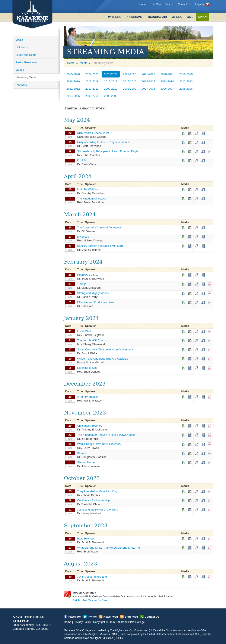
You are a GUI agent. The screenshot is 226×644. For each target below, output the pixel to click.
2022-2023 (130, 74)
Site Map (156, 4)
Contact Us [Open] (152, 617)
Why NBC (115, 17)
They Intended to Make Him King (97, 491)
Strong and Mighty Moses (93, 293)
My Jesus (83, 237)
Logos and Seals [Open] (26, 55)
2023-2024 (111, 74)
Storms (82, 453)
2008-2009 (130, 89)
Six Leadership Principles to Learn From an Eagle (108, 151)
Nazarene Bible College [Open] (130, 622)
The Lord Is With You (90, 340)
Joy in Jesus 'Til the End (92, 577)
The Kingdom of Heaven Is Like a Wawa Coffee (106, 435)
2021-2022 (148, 74)
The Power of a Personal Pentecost (99, 227)
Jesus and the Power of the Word (98, 510)
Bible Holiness (86, 539)
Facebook (75, 617)
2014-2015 (148, 81)
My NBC (177, 17)
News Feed (111, 617)
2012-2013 (186, 81)
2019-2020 (186, 74)
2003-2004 (92, 96)
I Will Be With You (88, 189)
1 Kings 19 (84, 284)
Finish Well (84, 331)
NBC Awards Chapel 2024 (93, 133)
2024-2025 (92, 74)
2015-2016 (130, 81)
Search (169, 4)
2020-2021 (167, 74)
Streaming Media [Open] (26, 77)
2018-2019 (73, 81)
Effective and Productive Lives (96, 302)
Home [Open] (71, 63)
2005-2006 (186, 89)
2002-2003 (111, 96)
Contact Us (184, 4)
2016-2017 (111, 81)
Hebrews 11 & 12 (88, 275)
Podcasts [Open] (21, 85)
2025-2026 (73, 74)
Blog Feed (131, 617)
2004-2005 (73, 96)
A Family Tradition (88, 397)
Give (190, 17)
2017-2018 (92, 81)
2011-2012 (73, 89)
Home (143, 4)
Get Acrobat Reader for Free (90, 600)
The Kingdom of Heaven (92, 199)
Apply (202, 17)
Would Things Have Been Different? (99, 444)
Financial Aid (157, 17)
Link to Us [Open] (22, 47)
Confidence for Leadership (94, 500)
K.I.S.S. (82, 160)
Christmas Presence (90, 426)
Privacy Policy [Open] (82, 622)
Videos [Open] (20, 70)
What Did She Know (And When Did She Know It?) (109, 548)
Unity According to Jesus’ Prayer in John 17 (104, 142)
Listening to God (87, 368)
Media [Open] (19, 40)
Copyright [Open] (99, 622)
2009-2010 (111, 89)
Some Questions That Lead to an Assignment (105, 349)
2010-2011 (92, 89)
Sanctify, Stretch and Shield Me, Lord (100, 246)
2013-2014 (167, 81)
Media (84, 63)
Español (200, 4)
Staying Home (86, 462)
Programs (134, 17)
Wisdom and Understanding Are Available (103, 359)
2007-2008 (148, 89)
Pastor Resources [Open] (27, 62)
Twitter (92, 617)
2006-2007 (167, 89)
